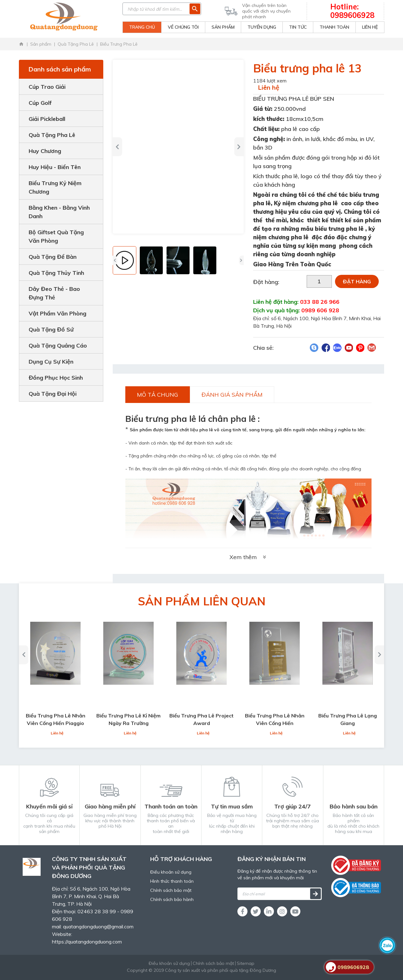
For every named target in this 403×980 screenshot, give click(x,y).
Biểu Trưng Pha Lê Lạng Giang (348, 719)
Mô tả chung (158, 395)
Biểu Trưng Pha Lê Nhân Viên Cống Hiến (275, 719)
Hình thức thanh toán (172, 881)
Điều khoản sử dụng (171, 872)
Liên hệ (269, 87)
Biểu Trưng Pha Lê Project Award (201, 719)
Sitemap (246, 963)
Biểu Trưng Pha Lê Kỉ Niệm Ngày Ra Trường (128, 719)
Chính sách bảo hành (172, 899)
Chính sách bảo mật (171, 890)
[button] (117, 147)
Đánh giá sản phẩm (232, 395)
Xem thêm (248, 557)
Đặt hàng (357, 281)
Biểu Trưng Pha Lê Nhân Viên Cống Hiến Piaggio (56, 719)
